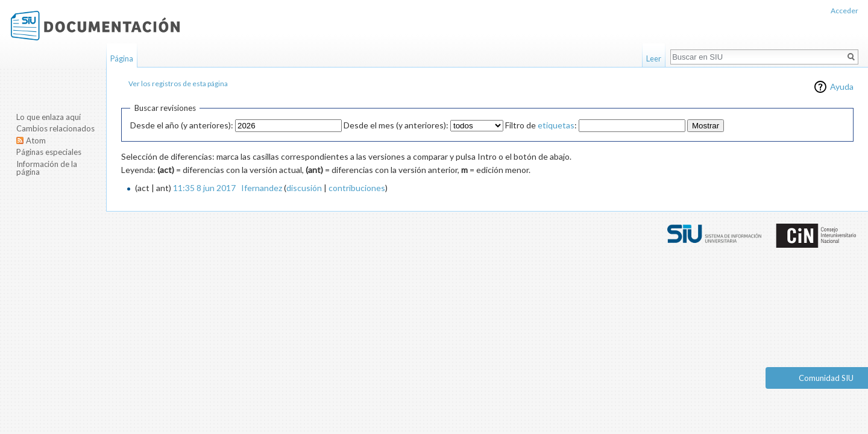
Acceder (844, 11)
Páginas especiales (49, 152)
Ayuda (842, 86)
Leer (654, 58)
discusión (304, 188)
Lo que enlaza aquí (49, 117)
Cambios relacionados (55, 128)
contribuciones (357, 188)
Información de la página (47, 168)
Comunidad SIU (826, 378)
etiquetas (556, 125)
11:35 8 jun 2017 (204, 188)
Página (122, 58)
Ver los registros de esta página (178, 83)
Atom (36, 140)
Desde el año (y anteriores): (182, 125)
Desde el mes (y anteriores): (396, 125)
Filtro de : (541, 125)
